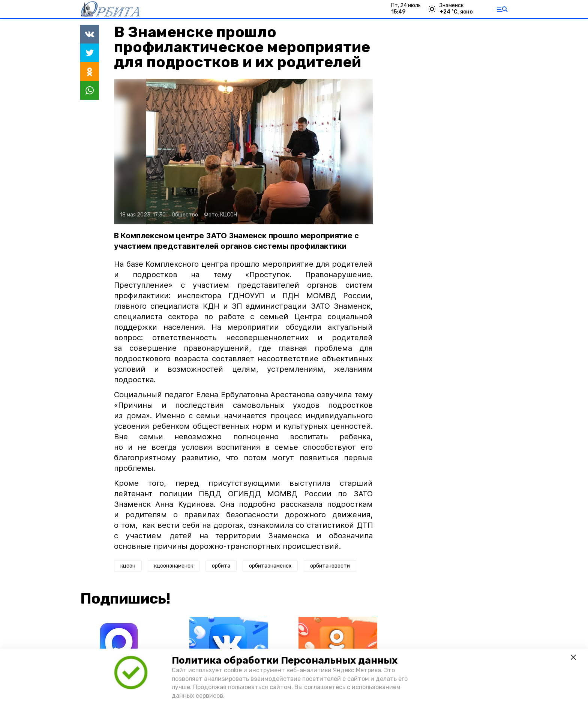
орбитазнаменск (270, 566)
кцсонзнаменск (174, 566)
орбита (221, 566)
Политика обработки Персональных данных (285, 660)
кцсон (128, 566)
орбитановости (330, 566)
